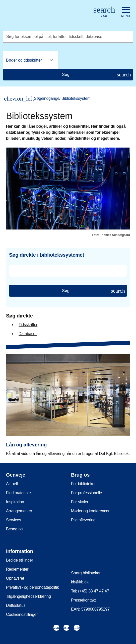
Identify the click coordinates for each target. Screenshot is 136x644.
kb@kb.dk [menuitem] (80, 582)
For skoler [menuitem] (80, 502)
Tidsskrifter (28, 325)
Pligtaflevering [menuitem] (83, 520)
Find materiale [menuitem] (18, 493)
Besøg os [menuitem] (14, 529)
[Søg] (68, 75)
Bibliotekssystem (76, 98)
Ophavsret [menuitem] (15, 578)
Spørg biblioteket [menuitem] (86, 573)
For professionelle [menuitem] (87, 493)
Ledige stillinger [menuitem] (20, 560)
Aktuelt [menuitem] (12, 484)
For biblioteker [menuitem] (83, 484)
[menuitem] (56, 628)
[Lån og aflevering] (68, 401)
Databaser (28, 334)
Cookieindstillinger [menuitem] (22, 614)
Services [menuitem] (14, 520)
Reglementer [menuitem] (17, 569)
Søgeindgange (47, 98)
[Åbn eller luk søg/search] (104, 12)
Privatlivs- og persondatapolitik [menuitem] (32, 587)
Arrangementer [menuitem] (19, 511)
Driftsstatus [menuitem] (16, 605)
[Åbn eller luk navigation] (126, 12)
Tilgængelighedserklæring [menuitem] (28, 596)
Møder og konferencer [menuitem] (90, 511)
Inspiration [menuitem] (15, 502)
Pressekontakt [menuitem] (83, 600)
